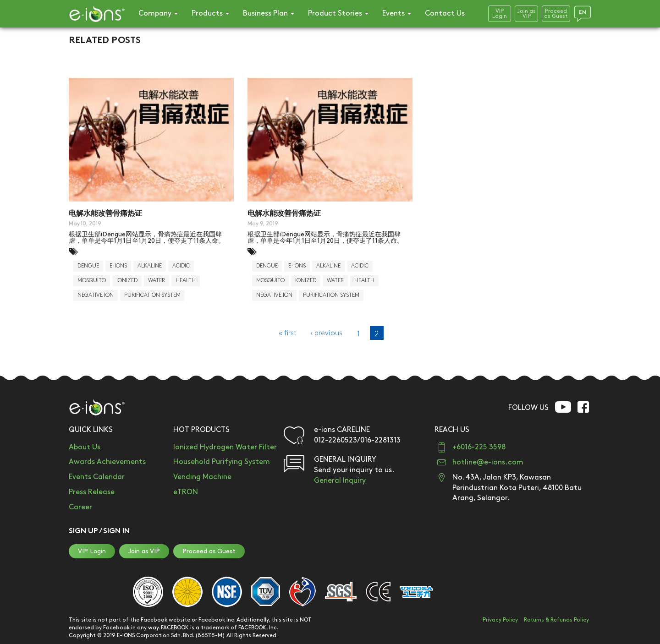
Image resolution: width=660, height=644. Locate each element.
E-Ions (118, 266)
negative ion (96, 295)
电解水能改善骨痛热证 (105, 214)
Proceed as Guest (209, 551)
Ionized (127, 281)
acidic (181, 266)
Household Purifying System (222, 462)
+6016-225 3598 (479, 447)
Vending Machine (202, 477)
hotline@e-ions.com (488, 462)
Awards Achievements (107, 462)
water (157, 281)
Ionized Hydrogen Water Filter (225, 447)
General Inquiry (340, 481)
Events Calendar (97, 477)
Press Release (92, 492)
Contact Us (445, 14)
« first (288, 333)
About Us (85, 447)
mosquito (92, 281)
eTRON (186, 492)
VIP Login (92, 551)
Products (210, 14)
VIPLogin (500, 14)
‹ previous (326, 333)
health (186, 281)
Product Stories (338, 14)
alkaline (150, 266)
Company (158, 14)
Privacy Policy (500, 620)
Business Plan (269, 14)
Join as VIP (144, 551)
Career (80, 507)
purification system (152, 295)
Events (397, 14)
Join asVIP (526, 14)
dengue (88, 266)
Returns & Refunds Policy (556, 620)
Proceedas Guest (556, 14)
